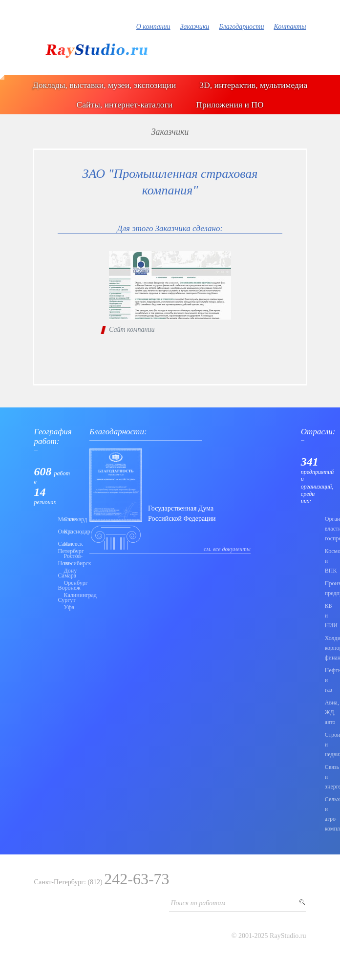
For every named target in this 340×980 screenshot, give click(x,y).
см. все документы (227, 549)
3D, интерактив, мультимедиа (253, 85)
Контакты (290, 27)
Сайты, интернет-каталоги (124, 105)
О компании (153, 27)
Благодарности (241, 27)
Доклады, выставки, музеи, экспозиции (104, 85)
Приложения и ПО (230, 105)
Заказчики (195, 27)
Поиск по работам (198, 903)
